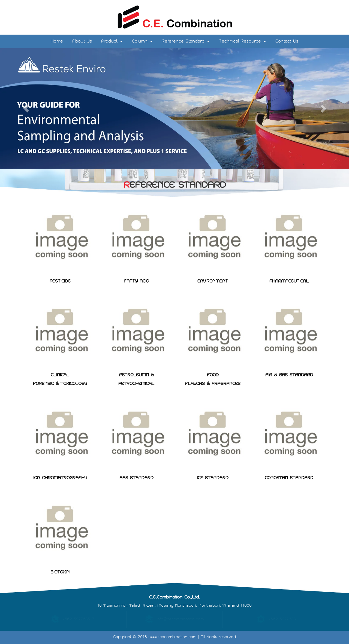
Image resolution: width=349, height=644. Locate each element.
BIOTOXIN (60, 556)
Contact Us (287, 41)
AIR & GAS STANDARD (289, 358)
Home (57, 41)
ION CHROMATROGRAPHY (60, 462)
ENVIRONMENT (213, 265)
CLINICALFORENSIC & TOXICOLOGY (60, 362)
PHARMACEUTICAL (289, 265)
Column (142, 41)
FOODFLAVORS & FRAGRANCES (213, 362)
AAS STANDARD (136, 462)
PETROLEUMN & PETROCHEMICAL (136, 362)
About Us (82, 41)
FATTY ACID (136, 265)
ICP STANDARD (213, 462)
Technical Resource (243, 41)
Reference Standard (186, 41)
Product (112, 41)
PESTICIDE (60, 265)
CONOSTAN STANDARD (289, 462)
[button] (26, 108)
